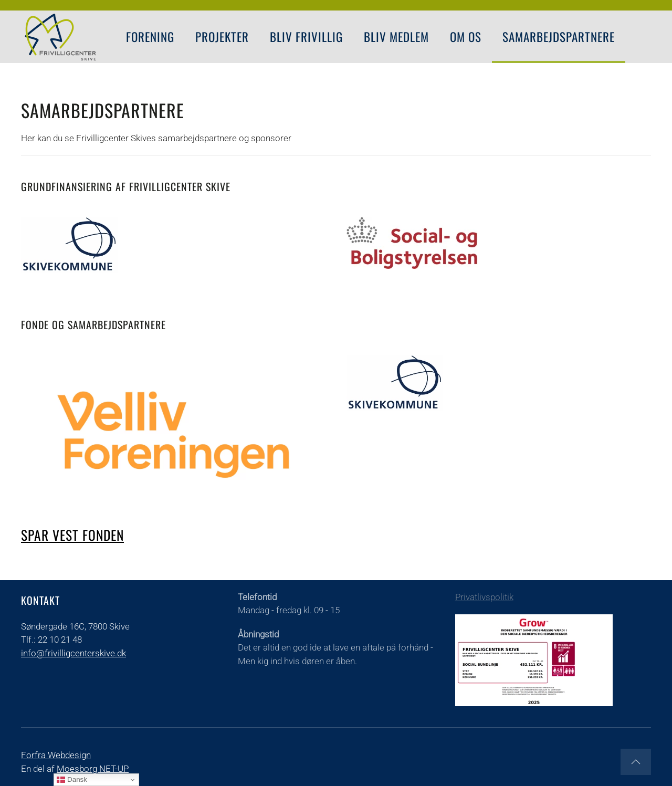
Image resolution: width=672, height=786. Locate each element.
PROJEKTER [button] (222, 37)
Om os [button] (466, 37)
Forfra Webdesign (56, 755)
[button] (636, 762)
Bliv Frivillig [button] (306, 37)
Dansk (72, 780)
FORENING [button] (150, 37)
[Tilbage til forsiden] (60, 37)
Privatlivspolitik (484, 597)
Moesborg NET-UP (93, 769)
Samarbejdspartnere (559, 37)
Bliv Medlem (396, 37)
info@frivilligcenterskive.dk (73, 653)
